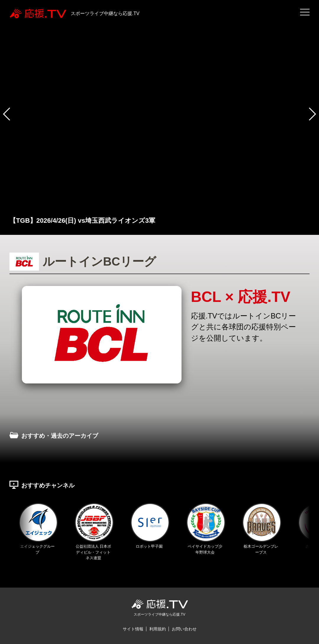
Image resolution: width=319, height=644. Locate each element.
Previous (10, 445)
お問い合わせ (184, 629)
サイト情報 (133, 629)
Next (309, 445)
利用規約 (158, 629)
